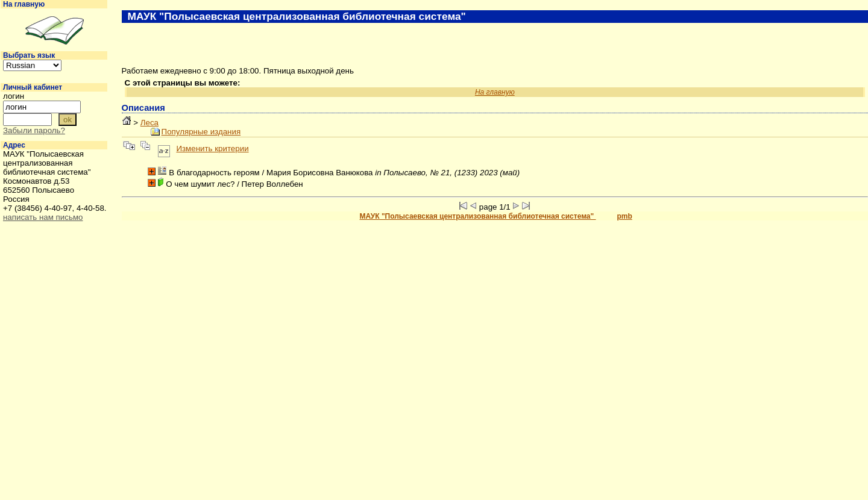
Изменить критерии (212, 148)
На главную (24, 4)
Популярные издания (201, 132)
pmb (624, 216)
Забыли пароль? (34, 130)
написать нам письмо (43, 217)
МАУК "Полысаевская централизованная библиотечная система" (478, 216)
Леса (149, 123)
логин (14, 96)
